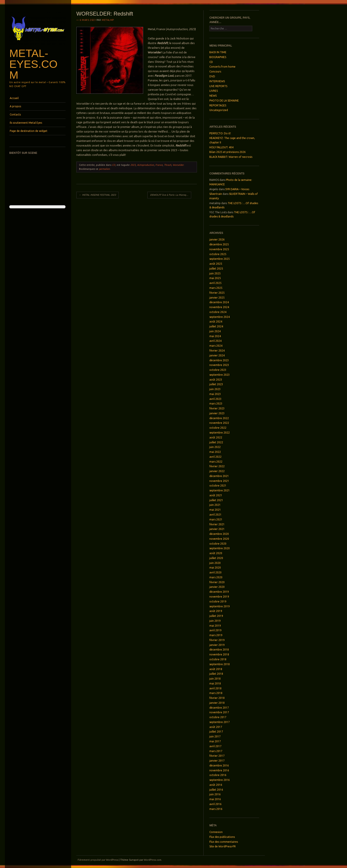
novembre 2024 (219, 307)
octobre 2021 (218, 486)
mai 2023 (215, 394)
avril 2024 (215, 341)
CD (114, 165)
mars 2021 (216, 519)
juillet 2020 (216, 558)
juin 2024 (215, 331)
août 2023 (216, 380)
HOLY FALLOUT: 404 (221, 147)
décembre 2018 (219, 650)
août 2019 (216, 611)
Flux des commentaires (224, 842)
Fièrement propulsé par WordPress (98, 860)
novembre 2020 (219, 539)
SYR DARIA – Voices (237, 189)
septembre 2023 (220, 375)
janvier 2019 (217, 645)
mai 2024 (215, 336)
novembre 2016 (219, 770)
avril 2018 (215, 688)
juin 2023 (215, 389)
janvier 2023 (217, 413)
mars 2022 (216, 462)
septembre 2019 (220, 606)
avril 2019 (215, 630)
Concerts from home (222, 67)
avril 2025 (215, 283)
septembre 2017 (220, 722)
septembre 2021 (220, 490)
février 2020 (217, 582)
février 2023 (217, 408)
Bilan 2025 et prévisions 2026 (227, 152)
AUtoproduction (146, 165)
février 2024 (217, 351)
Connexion (216, 832)
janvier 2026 (217, 239)
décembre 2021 (219, 476)
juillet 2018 (216, 674)
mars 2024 (216, 346)
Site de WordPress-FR (223, 846)
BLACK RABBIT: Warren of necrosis (231, 157)
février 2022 (217, 466)
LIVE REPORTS (218, 86)
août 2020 (216, 553)
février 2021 (217, 524)
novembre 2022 (219, 423)
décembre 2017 (219, 708)
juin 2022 (215, 447)
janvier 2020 (217, 587)
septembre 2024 (220, 317)
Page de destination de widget (29, 131)
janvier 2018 (217, 703)
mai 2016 (215, 799)
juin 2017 (215, 736)
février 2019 (217, 640)
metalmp (108, 20)
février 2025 (217, 293)
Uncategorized (219, 110)
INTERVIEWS (217, 81)
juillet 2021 (216, 500)
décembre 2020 (219, 534)
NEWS (213, 96)
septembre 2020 (220, 548)
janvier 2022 (217, 471)
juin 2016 (215, 794)
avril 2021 (215, 515)
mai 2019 (215, 626)
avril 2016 (215, 804)
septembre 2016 (220, 780)
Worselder (178, 165)
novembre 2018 (219, 654)
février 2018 (217, 698)
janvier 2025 (217, 298)
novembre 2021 (219, 481)
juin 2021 (215, 505)
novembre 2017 (219, 712)
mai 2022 (215, 452)
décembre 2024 (219, 302)
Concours (215, 71)
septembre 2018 (220, 664)
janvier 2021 (217, 529)
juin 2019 (215, 621)
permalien (104, 169)
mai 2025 (215, 278)
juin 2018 (215, 679)
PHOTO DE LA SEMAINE (224, 101)
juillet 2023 (216, 384)
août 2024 (216, 322)
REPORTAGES (218, 105)
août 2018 (216, 669)
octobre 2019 (218, 601)
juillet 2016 (216, 790)
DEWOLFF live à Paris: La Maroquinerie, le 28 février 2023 (171, 195)
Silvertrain (216, 194)
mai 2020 (215, 568)
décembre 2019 (219, 592)
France (159, 165)
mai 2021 (215, 510)
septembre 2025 (220, 259)
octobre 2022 (218, 428)
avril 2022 (215, 457)
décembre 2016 (219, 765)
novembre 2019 (219, 597)
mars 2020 (216, 577)
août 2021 (216, 495)
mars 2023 (216, 404)
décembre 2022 (219, 418)
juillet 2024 (216, 326)
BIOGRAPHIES (218, 57)
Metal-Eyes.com (33, 64)
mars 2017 (216, 751)
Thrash (168, 165)
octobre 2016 (218, 775)
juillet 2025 (216, 269)
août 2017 (216, 727)
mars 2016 (216, 809)
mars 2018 (216, 693)
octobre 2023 (218, 370)
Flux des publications (222, 837)
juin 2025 (215, 273)
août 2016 (216, 785)
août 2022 (216, 437)
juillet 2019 (216, 616)
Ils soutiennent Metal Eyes (26, 123)
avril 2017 (215, 746)
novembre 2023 (219, 365)
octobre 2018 (218, 659)
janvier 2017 (217, 761)
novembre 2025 (219, 249)
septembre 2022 (220, 433)
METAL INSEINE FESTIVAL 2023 (97, 195)
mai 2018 (215, 683)
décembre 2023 (219, 360)
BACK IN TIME (218, 52)
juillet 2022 (216, 442)
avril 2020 (215, 572)
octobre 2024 (218, 312)
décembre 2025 (219, 244)
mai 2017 (215, 741)
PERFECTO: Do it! (220, 133)
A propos (15, 106)
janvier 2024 (217, 355)
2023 (133, 165)
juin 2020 (215, 563)
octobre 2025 (218, 254)
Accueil (14, 98)
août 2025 (216, 264)
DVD (212, 76)
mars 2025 (216, 288)
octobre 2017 (218, 717)
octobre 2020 (218, 544)
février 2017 (217, 756)
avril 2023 (215, 399)
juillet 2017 (216, 732)
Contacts (15, 114)
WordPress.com (153, 860)
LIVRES (214, 91)
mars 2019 (216, 635)
